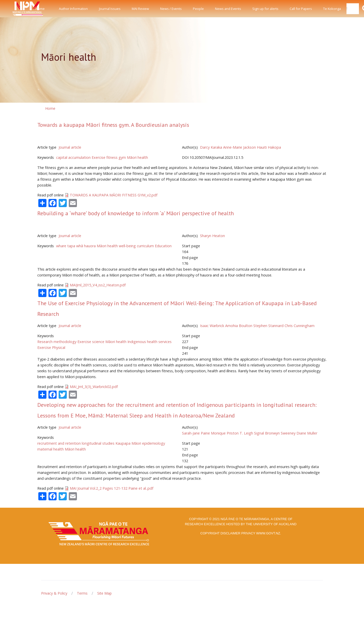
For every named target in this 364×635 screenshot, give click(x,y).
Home (40, 9)
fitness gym (116, 157)
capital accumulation (73, 157)
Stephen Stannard (268, 326)
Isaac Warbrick (212, 326)
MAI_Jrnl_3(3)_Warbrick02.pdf (94, 387)
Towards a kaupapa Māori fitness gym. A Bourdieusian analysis (113, 125)
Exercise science (91, 342)
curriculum (145, 246)
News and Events (228, 9)
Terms (82, 593)
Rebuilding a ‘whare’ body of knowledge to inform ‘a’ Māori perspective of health (136, 213)
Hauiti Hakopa (269, 147)
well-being (127, 246)
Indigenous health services (150, 342)
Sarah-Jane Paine (196, 433)
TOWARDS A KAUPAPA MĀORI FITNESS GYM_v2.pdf (114, 195)
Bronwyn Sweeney (280, 433)
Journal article (70, 147)
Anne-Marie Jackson (239, 147)
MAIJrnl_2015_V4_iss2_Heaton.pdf (98, 285)
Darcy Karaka (211, 147)
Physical (59, 347)
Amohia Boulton (239, 326)
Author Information (73, 9)
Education (163, 246)
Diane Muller (307, 433)
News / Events (171, 9)
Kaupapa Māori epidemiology (140, 443)
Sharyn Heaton (212, 236)
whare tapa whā (70, 246)
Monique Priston (225, 433)
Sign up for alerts (265, 9)
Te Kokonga (332, 9)
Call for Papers (301, 9)
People (198, 9)
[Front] (15, 9)
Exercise (98, 157)
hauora (90, 246)
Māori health (137, 157)
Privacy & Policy (54, 593)
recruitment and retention (59, 443)
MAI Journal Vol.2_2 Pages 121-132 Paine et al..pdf (112, 488)
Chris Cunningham (300, 326)
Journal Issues (110, 9)
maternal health (51, 449)
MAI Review (140, 9)
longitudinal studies (98, 443)
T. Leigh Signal (252, 433)
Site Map (104, 593)
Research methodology (57, 342)
